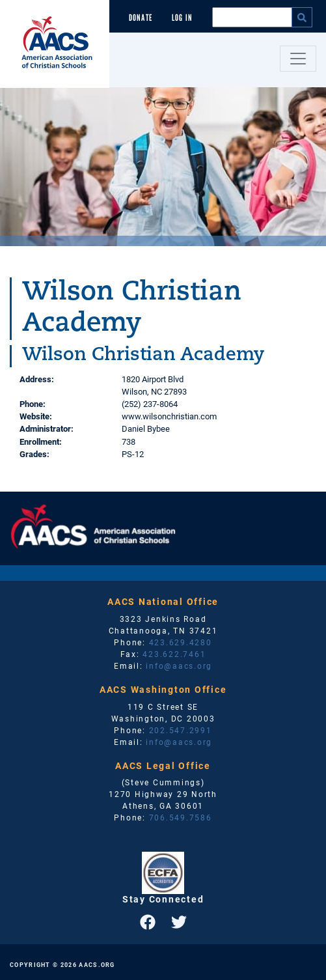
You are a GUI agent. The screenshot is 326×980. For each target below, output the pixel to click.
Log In (182, 18)
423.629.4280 (181, 642)
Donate (141, 18)
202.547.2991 (181, 730)
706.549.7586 (181, 817)
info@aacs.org (179, 665)
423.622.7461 (174, 654)
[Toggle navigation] (298, 59)
